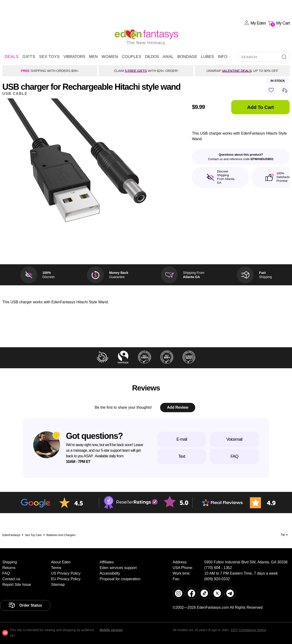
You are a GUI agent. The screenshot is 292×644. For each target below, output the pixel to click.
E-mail (182, 439)
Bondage (187, 57)
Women (110, 57)
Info (222, 57)
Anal (168, 57)
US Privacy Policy (66, 573)
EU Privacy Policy (66, 579)
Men (93, 57)
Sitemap (58, 585)
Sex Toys (49, 57)
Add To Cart (260, 107)
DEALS (12, 57)
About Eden (61, 562)
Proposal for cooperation (120, 579)
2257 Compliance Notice (248, 630)
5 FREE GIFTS (136, 71)
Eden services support (118, 568)
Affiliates (107, 562)
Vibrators (74, 57)
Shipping (10, 562)
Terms (56, 568)
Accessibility (110, 573)
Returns (9, 568)
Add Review (178, 407)
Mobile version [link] (111, 630)
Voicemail (234, 439)
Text (182, 456)
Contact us (11, 579)
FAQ (234, 456)
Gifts (29, 57)
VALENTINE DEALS (237, 71)
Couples (132, 57)
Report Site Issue (17, 585)
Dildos (152, 57)
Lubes (208, 57)
